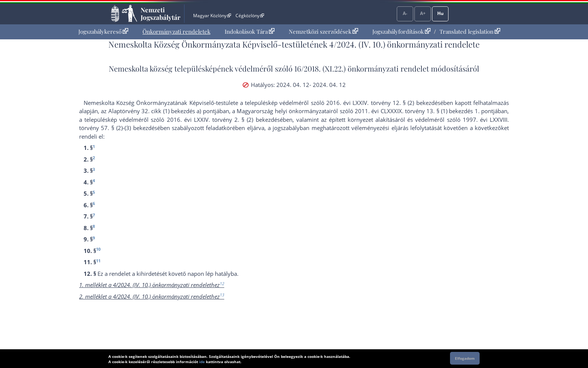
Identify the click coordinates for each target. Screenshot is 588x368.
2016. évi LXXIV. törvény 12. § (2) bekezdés (383, 103)
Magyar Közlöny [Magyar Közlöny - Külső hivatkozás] (212, 16)
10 (98, 249)
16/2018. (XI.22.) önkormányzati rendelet (362, 68)
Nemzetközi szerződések (323, 31)
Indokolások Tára (250, 31)
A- (405, 13)
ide (202, 362)
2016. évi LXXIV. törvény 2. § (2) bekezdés (223, 120)
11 (98, 261)
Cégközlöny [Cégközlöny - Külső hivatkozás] (250, 16)
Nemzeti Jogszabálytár (160, 13)
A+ (423, 13)
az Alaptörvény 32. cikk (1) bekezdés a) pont (158, 111)
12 (222, 283)
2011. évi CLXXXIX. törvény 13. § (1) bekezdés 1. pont (424, 111)
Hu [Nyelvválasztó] (440, 13)
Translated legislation (470, 31)
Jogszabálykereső (103, 31)
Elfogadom (465, 358)
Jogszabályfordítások (401, 31)
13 (222, 295)
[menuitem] (103, 32)
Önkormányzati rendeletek (176, 31)
